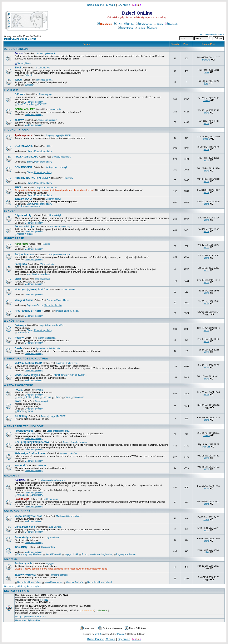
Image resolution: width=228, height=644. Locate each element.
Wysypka (50, 564)
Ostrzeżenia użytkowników (28, 620)
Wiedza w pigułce (25, 234)
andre (206, 113)
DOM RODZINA (24, 167)
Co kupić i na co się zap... (60, 255)
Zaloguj (140, 28)
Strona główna (24, 63)
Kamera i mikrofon (68, 453)
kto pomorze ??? (42, 68)
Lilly (37, 397)
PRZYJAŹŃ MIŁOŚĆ (26, 157)
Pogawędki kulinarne (126, 554)
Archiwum (11, 559)
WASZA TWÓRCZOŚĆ (19, 385)
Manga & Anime (24, 300)
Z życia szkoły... (24, 215)
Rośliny (19, 338)
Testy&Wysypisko (25, 104)
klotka (206, 520)
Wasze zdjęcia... (48, 264)
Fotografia (21, 264)
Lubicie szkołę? (54, 215)
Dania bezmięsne (25, 527)
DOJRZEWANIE (24, 146)
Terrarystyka (23, 333)
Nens (206, 72)
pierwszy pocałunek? (62, 157)
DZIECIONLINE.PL (16, 49)
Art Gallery (21, 416)
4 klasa (50, 146)
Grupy (158, 24)
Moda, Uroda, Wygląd (27, 375)
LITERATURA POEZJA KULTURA (26, 359)
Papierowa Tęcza (35, 305)
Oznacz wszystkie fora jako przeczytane (23, 586)
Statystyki (172, 24)
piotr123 (206, 447)
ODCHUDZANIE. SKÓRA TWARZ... (70, 375)
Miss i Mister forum (53, 582)
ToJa (19, 397)
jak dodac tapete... (45, 80)
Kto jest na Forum (17, 591)
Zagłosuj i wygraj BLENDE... (59, 135)
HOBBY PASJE (14, 238)
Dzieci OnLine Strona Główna (20, 39)
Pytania (40, 390)
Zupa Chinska (55, 527)
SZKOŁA (10, 211)
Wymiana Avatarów (75, 582)
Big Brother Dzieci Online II (100, 582)
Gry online (124, 5)
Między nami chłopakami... (30, 206)
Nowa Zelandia (68, 290)
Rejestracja (125, 28)
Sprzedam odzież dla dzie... (49, 348)
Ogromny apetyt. (53, 199)
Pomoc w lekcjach (25, 227)
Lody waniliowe (52, 538)
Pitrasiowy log (45, 94)
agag (67, 397)
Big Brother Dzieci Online (29, 582)
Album (152, 28)
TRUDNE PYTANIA (16, 130)
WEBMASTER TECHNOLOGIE (24, 426)
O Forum (20, 94)
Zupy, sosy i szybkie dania (29, 554)
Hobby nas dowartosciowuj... (53, 480)
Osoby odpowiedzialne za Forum (30, 617)
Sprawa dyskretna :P (46, 54)
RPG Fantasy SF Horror (29, 311)
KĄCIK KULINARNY (17, 511)
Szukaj (129, 24)
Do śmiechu (38, 495)
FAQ (118, 24)
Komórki (20, 465)
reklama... (43, 466)
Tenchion (47, 397)
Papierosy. (69, 178)
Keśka (29, 397)
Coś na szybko (48, 547)
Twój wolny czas (24, 255)
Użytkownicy (144, 24)
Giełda (18, 348)
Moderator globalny (34, 102)
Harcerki (46, 244)
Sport (18, 279)
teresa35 (44, 600)
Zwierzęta (20, 325)
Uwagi (30, 411)
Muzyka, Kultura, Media (28, 363)
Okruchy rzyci (41, 401)
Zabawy (19, 120)
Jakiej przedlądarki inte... (59, 431)
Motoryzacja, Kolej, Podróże (31, 290)
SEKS (18, 188)
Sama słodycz (23, 537)
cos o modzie (55, 109)
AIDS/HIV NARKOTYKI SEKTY (32, 178)
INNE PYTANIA (23, 199)
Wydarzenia (23, 495)
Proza (18, 401)
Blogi (18, 68)
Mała (29, 274)
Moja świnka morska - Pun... (53, 325)
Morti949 (206, 60)
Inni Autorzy (79, 397)
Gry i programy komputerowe (32, 442)
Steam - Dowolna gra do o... (76, 442)
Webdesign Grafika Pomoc (30, 453)
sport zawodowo (42, 279)
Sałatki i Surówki (53, 554)
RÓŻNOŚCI (11, 476)
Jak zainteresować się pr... (62, 227)
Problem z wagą (50, 499)
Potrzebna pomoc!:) (59, 575)
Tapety (19, 80)
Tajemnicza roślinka (46, 338)
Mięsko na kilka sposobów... (69, 516)
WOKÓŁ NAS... (14, 321)
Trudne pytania (23, 563)
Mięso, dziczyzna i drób (28, 516)
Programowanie (24, 431)
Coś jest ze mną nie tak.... (47, 188)
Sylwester (29, 75)
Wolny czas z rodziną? (57, 167)
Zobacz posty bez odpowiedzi (210, 35)
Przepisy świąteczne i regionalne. (97, 554)
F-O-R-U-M (11, 90)
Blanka (30, 151)
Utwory (20, 411)
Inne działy (21, 547)
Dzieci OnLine (96, 5)
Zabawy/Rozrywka (25, 575)
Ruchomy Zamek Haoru (58, 300)
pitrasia (206, 100)
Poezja (19, 390)
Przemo (121, 634)
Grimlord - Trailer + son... (67, 363)
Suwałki (110, 5)
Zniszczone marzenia (47, 120)
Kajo (206, 83)
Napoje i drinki (71, 554)
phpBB (98, 634)
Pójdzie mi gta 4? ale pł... (68, 311)
